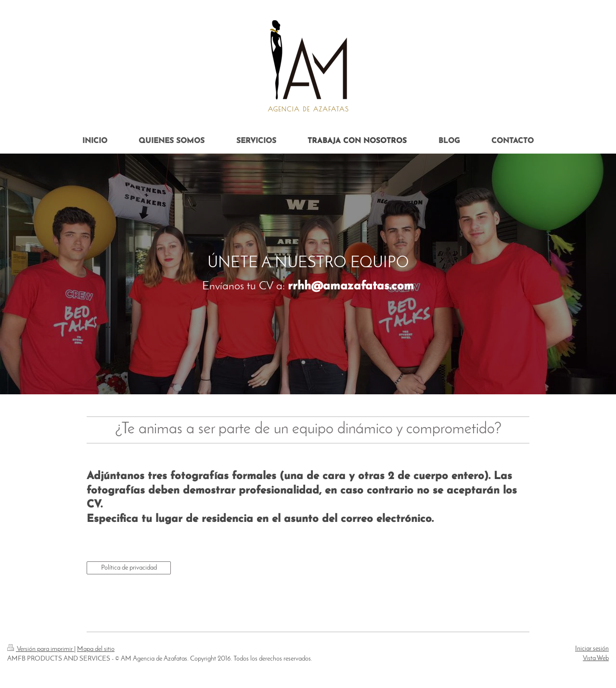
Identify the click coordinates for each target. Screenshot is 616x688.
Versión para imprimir (41, 649)
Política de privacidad (129, 568)
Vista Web (596, 658)
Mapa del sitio (96, 649)
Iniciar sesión (592, 649)
